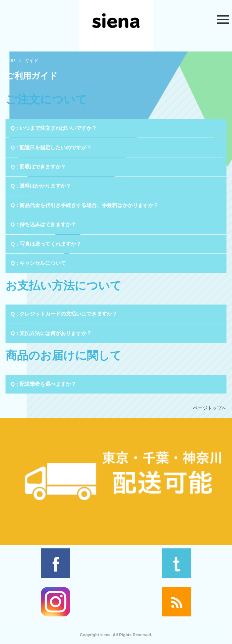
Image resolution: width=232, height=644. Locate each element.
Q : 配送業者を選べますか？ (43, 384)
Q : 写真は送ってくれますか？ (46, 244)
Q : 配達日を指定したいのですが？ (51, 147)
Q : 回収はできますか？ (38, 167)
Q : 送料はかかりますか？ (41, 186)
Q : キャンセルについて (38, 263)
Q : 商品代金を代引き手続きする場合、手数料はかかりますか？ (85, 205)
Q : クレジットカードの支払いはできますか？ (64, 314)
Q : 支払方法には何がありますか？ (51, 333)
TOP (10, 61)
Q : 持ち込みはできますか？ (43, 224)
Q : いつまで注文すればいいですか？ (54, 128)
